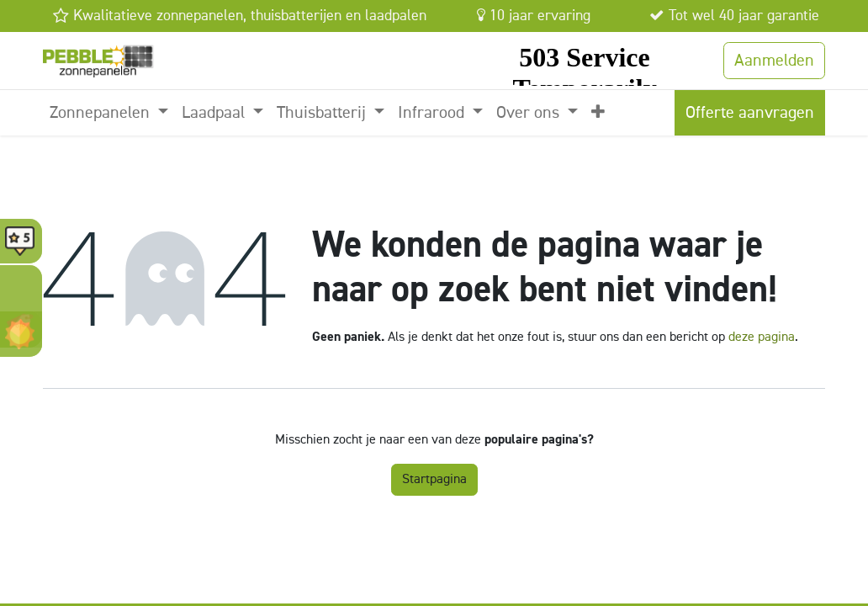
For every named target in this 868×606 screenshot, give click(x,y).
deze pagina (762, 338)
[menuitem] (109, 113)
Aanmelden (774, 61)
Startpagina (434, 480)
